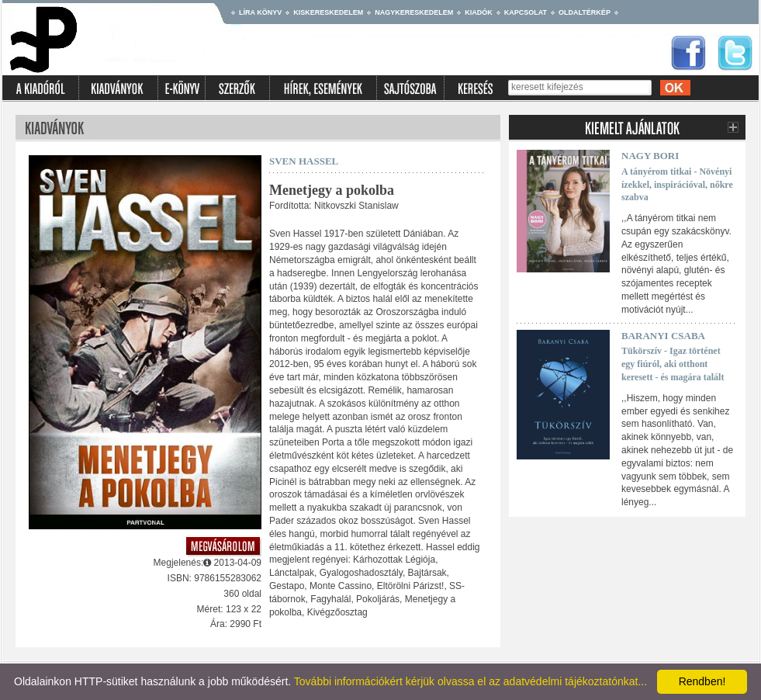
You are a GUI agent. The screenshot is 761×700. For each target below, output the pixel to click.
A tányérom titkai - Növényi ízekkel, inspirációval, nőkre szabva (677, 185)
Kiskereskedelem (328, 12)
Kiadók (479, 12)
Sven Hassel (304, 161)
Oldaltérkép (585, 12)
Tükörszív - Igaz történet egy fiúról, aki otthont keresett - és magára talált (673, 364)
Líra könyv (260, 12)
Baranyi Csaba (663, 336)
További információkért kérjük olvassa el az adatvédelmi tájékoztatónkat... (470, 681)
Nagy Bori (650, 156)
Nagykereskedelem (414, 12)
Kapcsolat (526, 12)
